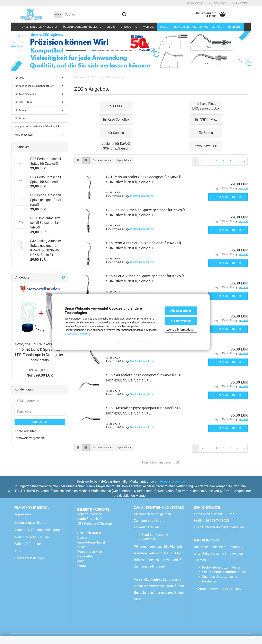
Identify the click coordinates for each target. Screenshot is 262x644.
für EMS (19, 78)
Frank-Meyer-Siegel (91, 542)
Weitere (149, 27)
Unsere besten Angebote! (40, 27)
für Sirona (20, 118)
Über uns (234, 27)
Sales (164, 27)
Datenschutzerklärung (78, 334)
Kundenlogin (218, 3)
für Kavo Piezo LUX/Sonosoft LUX (34, 86)
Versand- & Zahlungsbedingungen (39, 530)
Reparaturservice (173, 481)
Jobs (81, 561)
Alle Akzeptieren (181, 311)
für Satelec (21, 110)
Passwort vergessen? (30, 438)
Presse (82, 547)
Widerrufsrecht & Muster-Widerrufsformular (33, 541)
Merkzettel (240, 3)
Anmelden (40, 422)
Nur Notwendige (181, 321)
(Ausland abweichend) (142, 196)
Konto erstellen (25, 431)
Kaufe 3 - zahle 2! (90, 519)
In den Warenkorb (228, 197)
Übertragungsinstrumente (82, 27)
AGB (18, 551)
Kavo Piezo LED (24, 135)
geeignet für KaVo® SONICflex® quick (37, 126)
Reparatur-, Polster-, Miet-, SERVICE (198, 27)
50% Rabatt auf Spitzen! (95, 524)
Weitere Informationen (181, 330)
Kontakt (83, 566)
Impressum (23, 514)
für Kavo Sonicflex (25, 94)
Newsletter (85, 556)
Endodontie (129, 27)
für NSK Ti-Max (23, 102)
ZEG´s (111, 27)
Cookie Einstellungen (30, 558)
